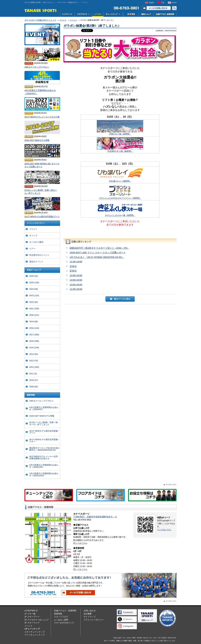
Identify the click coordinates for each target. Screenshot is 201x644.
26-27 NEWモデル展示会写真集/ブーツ (42, 216)
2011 (33, 374)
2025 (34, 282)
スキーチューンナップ (35, 632)
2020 (34, 315)
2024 (34, 289)
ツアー (32, 249)
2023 (34, 296)
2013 (34, 361)
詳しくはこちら (80, 543)
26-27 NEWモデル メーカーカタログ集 (42, 117)
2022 (34, 302)
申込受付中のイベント (39, 255)
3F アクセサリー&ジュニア (37, 620)
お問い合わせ (156, 8)
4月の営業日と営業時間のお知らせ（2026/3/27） (40, 92)
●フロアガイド (31, 611)
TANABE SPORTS (41, 10)
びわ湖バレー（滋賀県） (120, 175)
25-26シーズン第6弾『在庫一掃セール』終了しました (41, 192)
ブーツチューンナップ (35, 635)
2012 (34, 367)
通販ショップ (146, 15)
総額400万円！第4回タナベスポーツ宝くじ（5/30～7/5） (99, 248)
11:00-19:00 (76, 262)
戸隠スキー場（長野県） (120, 128)
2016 (34, 341)
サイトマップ (90, 617)
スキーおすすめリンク (64, 623)
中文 (163, 3)
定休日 (73, 266)
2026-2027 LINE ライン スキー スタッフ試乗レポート (98, 252)
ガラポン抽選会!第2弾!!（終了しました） (92, 26)
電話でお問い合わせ (125, 8)
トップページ (67, 15)
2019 (34, 322)
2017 (34, 335)
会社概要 (88, 614)
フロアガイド (83, 15)
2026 (34, 276)
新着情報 (58, 614)
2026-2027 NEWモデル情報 (37, 140)
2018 (34, 328)
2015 (34, 348)
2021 (34, 309)
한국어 (174, 3)
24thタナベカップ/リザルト (37, 67)
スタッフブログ (61, 617)
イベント (98, 15)
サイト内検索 (174, 8)
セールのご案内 (36, 242)
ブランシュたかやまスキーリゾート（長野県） (120, 192)
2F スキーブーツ (32, 617)
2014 (34, 354)
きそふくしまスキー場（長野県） (120, 209)
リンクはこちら (164, 530)
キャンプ (33, 236)
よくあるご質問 (61, 620)
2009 (34, 387)
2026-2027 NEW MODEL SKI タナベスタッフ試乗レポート (42, 165)
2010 (34, 380)
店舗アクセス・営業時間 (165, 15)
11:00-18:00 (76, 289)
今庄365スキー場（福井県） (120, 145)
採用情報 (131, 15)
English (152, 3)
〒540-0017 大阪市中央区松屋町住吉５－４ (95, 517)
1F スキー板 (30, 614)
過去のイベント (36, 262)
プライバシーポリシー (94, 620)
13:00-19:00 (76, 275)
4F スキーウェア (32, 623)
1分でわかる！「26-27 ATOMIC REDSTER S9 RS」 (97, 257)
